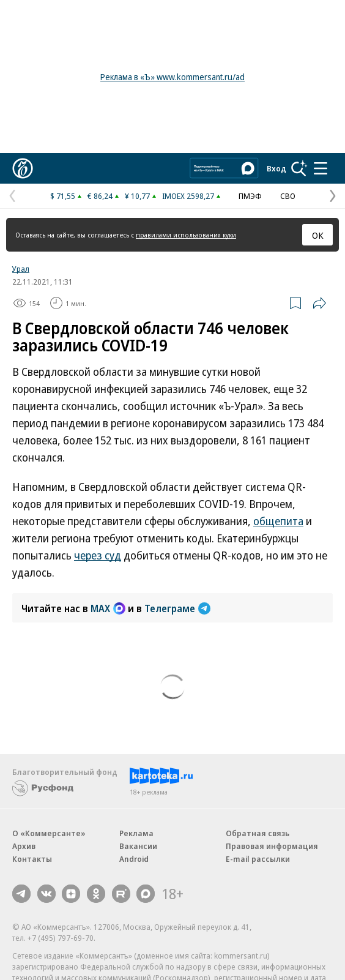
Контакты (32, 859)
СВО (288, 196)
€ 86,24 (100, 196)
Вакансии (138, 846)
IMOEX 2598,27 (188, 196)
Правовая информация (272, 846)
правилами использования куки (186, 235)
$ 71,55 (63, 196)
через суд (98, 555)
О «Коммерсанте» (49, 833)
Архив (24, 846)
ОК (318, 235)
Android (134, 859)
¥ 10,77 (137, 196)
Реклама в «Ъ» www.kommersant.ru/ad (172, 77)
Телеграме (177, 608)
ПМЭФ (250, 196)
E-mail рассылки (258, 859)
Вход (276, 168)
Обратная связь (258, 833)
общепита (278, 521)
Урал (21, 269)
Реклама (136, 833)
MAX (108, 608)
